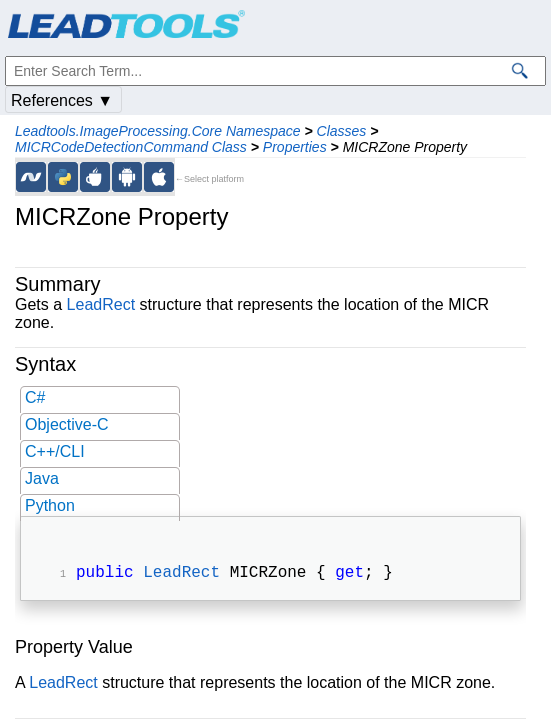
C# (35, 397)
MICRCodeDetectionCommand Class (131, 147)
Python (50, 505)
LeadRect (101, 304)
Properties (295, 147)
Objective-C (67, 424)
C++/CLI (55, 451)
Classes (342, 131)
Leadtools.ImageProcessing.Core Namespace (158, 131)
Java (42, 478)
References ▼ (62, 100)
